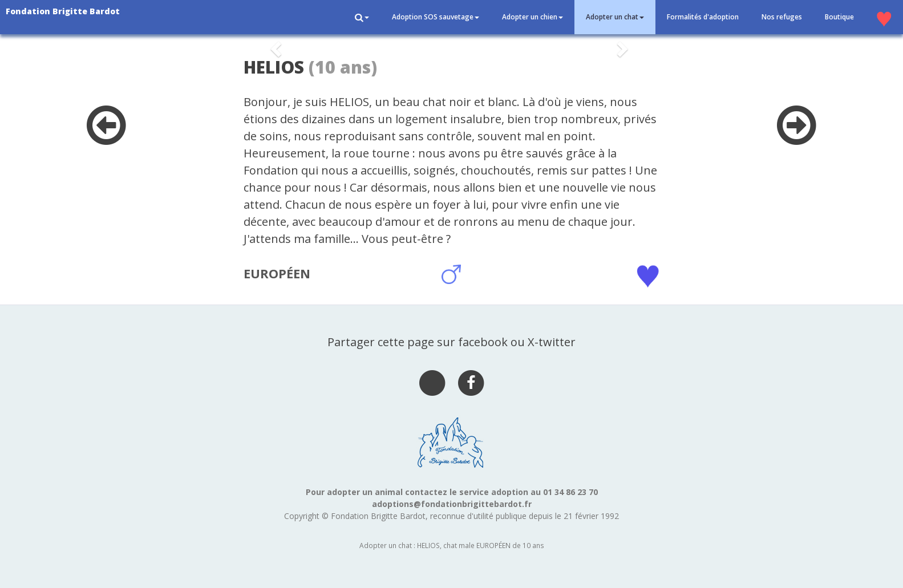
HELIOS (274, 67)
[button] (362, 17)
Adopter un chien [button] (533, 17)
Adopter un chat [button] (615, 17)
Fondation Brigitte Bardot (63, 11)
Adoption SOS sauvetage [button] (436, 17)
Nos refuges (782, 17)
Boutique (839, 17)
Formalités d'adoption (703, 17)
